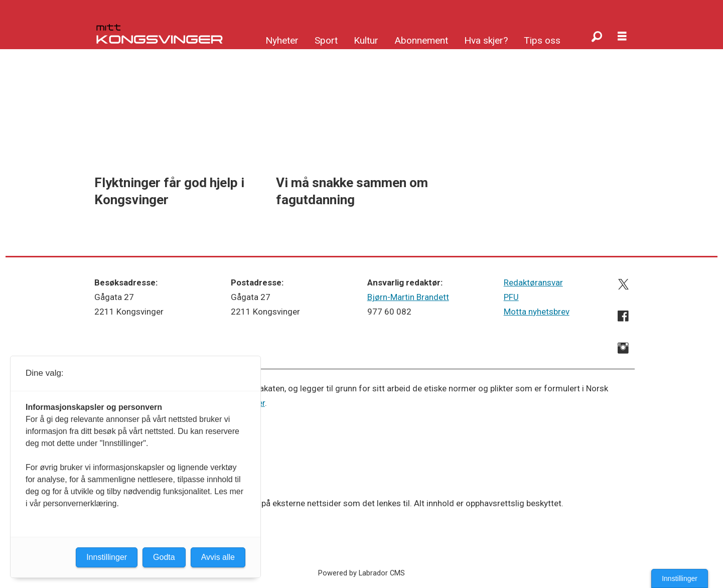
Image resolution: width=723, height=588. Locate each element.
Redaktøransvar (533, 282)
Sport (326, 40)
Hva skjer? (486, 40)
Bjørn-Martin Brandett (408, 297)
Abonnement (421, 40)
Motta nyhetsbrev (537, 312)
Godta (164, 557)
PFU (511, 297)
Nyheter (282, 40)
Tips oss (542, 40)
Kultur (366, 40)
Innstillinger (680, 578)
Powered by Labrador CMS (361, 573)
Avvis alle (218, 557)
